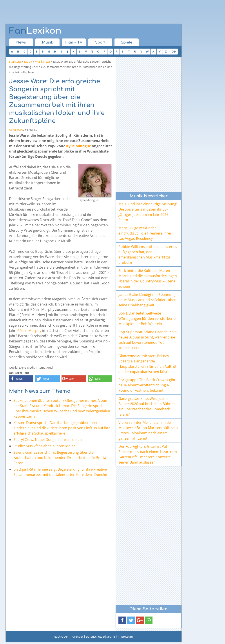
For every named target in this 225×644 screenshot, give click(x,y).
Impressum (125, 637)
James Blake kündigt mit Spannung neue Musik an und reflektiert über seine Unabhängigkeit (147, 300)
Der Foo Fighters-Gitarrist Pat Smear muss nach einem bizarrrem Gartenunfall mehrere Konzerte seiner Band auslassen (148, 454)
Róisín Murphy (29, 331)
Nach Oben (61, 637)
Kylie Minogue (79, 146)
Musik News (43, 62)
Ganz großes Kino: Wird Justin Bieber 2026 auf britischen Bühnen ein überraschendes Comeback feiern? (147, 406)
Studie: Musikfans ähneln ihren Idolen (44, 446)
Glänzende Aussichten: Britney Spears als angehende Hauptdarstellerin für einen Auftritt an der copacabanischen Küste (147, 364)
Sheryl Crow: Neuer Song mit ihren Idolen (48, 440)
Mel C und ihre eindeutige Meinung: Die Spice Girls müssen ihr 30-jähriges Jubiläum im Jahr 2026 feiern (148, 212)
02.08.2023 (16, 130)
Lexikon (35, 31)
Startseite (15, 62)
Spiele (127, 42)
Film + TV (74, 42)
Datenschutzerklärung (100, 637)
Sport (100, 42)
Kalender (77, 637)
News (21, 42)
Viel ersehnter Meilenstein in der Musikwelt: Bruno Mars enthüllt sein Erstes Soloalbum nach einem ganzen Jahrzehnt (148, 430)
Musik (47, 42)
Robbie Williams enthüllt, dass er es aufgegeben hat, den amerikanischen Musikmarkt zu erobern (148, 255)
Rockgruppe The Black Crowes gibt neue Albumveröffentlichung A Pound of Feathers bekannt (147, 385)
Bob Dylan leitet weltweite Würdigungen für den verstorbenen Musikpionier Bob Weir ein (148, 318)
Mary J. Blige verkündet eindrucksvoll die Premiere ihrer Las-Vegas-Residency (145, 233)
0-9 (174, 51)
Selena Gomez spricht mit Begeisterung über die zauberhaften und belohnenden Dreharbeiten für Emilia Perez (60, 458)
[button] (21, 379)
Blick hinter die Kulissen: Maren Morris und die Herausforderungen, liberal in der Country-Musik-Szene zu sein (148, 278)
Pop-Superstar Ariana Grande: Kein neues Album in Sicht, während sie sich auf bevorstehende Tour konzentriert (148, 340)
